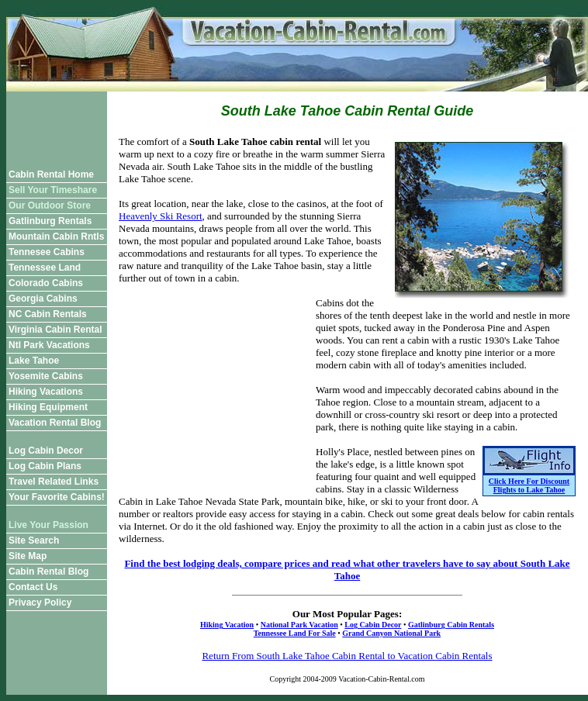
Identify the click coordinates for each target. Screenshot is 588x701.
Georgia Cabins (43, 299)
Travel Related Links (54, 482)
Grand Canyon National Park (391, 633)
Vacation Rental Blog (55, 423)
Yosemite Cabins (46, 376)
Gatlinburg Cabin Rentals (451, 625)
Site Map (28, 556)
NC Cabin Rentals (48, 314)
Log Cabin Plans (45, 466)
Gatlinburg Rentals (50, 221)
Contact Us (33, 587)
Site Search (34, 540)
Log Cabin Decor (46, 451)
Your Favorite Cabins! (57, 497)
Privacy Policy (40, 603)
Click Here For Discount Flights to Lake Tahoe (529, 485)
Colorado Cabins (46, 283)
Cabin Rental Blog (48, 572)
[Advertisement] (57, 126)
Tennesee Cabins (47, 252)
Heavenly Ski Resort (161, 216)
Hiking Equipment (48, 407)
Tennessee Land (45, 268)
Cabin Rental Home (51, 174)
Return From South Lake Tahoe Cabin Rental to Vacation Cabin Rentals (347, 656)
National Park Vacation (299, 625)
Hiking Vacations (46, 392)
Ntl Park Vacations (49, 345)
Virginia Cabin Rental (55, 330)
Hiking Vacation (227, 625)
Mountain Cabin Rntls (56, 237)
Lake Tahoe (34, 361)
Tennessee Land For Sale (295, 633)
